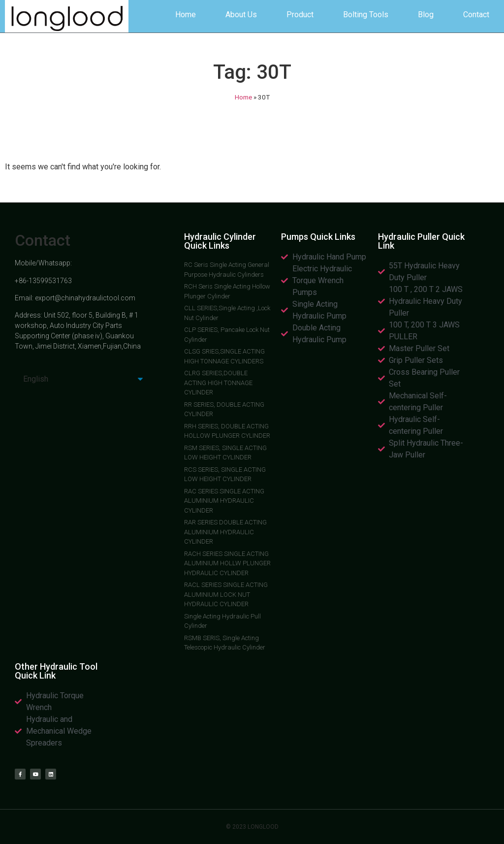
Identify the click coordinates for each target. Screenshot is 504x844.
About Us (241, 15)
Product (300, 15)
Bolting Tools (366, 15)
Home (186, 15)
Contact (476, 15)
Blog (426, 15)
